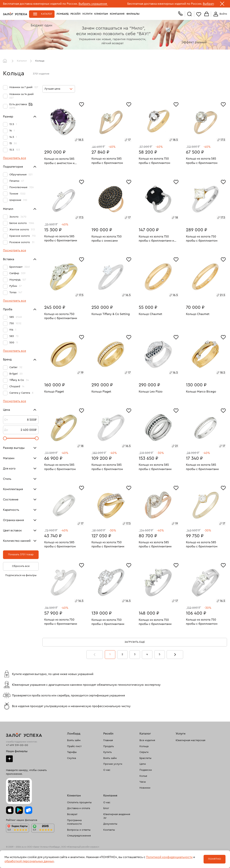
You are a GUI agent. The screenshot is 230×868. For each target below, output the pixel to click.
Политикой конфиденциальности (169, 857)
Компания (117, 14)
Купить (108, 752)
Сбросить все (21, 566)
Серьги (144, 752)
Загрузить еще (135, 642)
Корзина (207, 14)
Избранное (199, 14)
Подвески (146, 770)
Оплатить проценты (79, 802)
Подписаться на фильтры (21, 575)
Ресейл (75, 14)
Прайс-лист (74, 746)
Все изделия (147, 740)
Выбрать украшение (93, 4)
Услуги (87, 14)
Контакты (109, 830)
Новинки (145, 788)
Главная (6, 61)
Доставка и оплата (79, 808)
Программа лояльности (74, 822)
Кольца (144, 746)
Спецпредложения (79, 836)
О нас (107, 770)
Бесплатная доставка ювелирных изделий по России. (40, 4)
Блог (106, 808)
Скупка (72, 758)
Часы (143, 782)
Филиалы (133, 14)
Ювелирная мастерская (190, 740)
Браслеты (145, 758)
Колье (143, 776)
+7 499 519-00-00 (17, 745)
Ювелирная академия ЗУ (117, 816)
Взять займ (74, 740)
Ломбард (63, 14)
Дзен (9, 759)
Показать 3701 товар (21, 555)
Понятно (215, 859)
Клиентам (101, 14)
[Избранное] (82, 104)
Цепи (143, 764)
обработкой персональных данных (29, 861)
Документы (110, 824)
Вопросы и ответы (79, 830)
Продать (109, 746)
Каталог (47, 14)
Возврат (72, 814)
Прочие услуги (113, 764)
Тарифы (72, 752)
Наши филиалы (17, 751)
